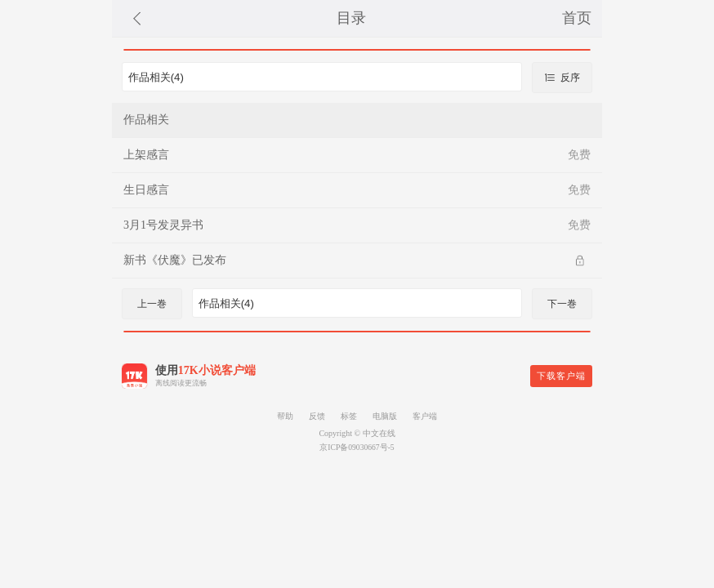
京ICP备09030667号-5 (357, 447)
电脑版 (385, 416)
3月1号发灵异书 (163, 225)
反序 (562, 78)
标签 (349, 416)
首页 (577, 18)
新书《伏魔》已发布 (175, 260)
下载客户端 (561, 376)
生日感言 (146, 190)
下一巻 (562, 304)
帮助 (285, 416)
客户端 (425, 416)
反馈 (317, 416)
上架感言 (146, 155)
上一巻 (152, 304)
